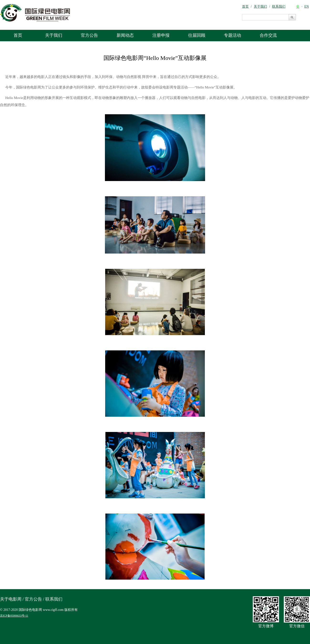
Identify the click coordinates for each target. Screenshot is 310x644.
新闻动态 (125, 35)
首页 (18, 35)
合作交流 (268, 35)
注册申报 (161, 35)
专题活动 (232, 35)
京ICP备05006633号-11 (14, 616)
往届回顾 (197, 35)
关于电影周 (11, 599)
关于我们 (54, 35)
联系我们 (54, 599)
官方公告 (89, 35)
